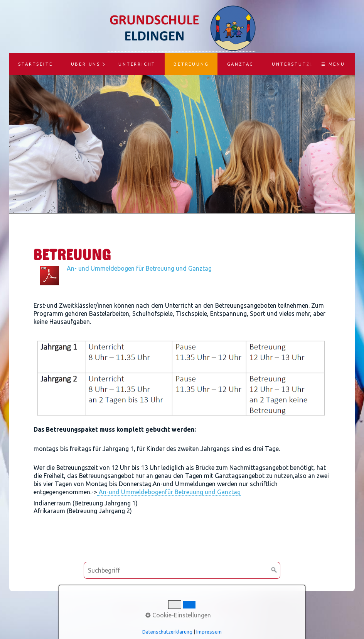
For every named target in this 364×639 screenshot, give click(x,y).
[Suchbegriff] (182, 570)
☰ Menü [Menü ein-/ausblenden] (333, 64)
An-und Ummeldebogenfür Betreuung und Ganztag (169, 492)
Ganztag (241, 64)
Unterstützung (297, 64)
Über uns (86, 64)
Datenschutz (230, 607)
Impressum (192, 607)
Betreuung (191, 64)
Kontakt (160, 607)
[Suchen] (274, 570)
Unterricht (137, 64)
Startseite (35, 64)
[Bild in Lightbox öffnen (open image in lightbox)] (182, 381)
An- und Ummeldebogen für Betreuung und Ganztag (139, 269)
